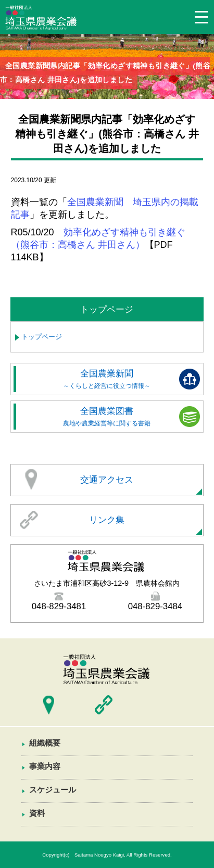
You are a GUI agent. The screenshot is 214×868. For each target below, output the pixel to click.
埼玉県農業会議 (42, 19)
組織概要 (45, 743)
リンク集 (107, 520)
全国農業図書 (107, 416)
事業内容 (45, 766)
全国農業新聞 (107, 379)
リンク (104, 705)
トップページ (42, 337)
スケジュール (53, 790)
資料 (37, 813)
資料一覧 (107, 835)
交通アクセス (107, 480)
